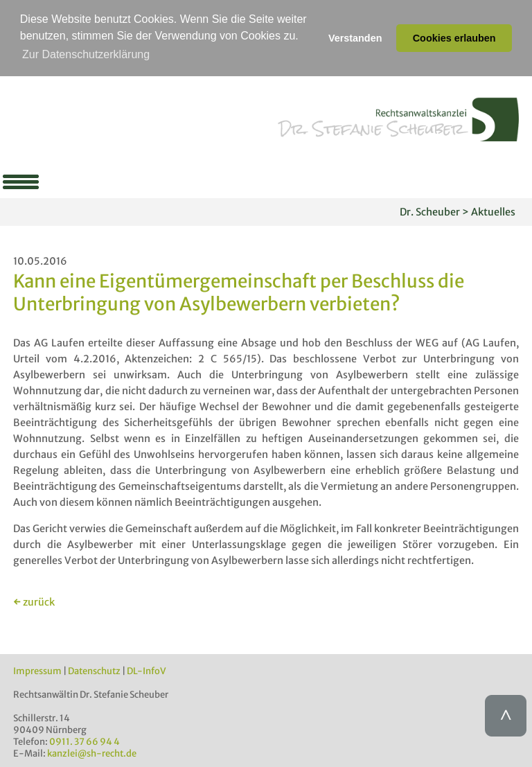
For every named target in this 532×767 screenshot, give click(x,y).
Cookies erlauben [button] (454, 38)
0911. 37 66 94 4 (85, 741)
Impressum (37, 670)
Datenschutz (94, 670)
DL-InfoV (147, 670)
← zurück (34, 601)
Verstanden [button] (355, 38)
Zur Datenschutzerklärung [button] (86, 54)
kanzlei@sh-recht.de (92, 753)
